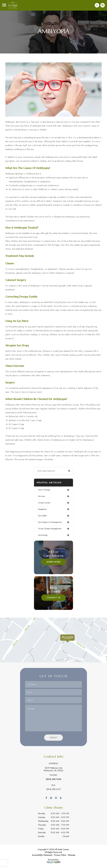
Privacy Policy (60, 855)
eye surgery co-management (50, 522)
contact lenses (44, 503)
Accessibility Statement (42, 855)
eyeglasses (42, 509)
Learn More (53, 562)
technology (43, 535)
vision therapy (44, 490)
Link (53, 640)
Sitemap (72, 855)
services (41, 497)
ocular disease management (50, 529)
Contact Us (53, 598)
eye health (42, 516)
